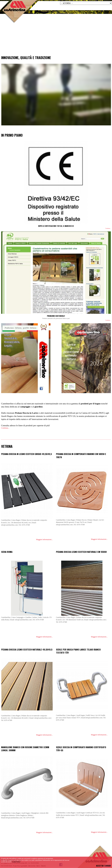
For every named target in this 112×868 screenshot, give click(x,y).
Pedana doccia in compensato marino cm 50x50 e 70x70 (81, 456)
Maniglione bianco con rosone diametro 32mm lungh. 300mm (25, 749)
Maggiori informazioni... (44, 539)
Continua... (108, 228)
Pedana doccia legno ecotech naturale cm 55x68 (81, 552)
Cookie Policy (16, 862)
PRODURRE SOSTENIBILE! (56, 316)
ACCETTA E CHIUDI (103, 866)
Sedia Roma (7, 552)
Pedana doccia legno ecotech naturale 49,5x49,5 (27, 649)
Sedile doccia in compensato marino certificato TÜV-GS (81, 749)
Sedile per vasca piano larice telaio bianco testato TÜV (78, 651)
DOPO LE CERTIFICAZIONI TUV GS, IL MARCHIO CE (56, 226)
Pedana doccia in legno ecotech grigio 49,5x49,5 (26, 454)
